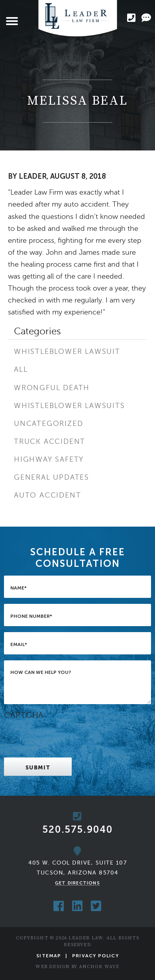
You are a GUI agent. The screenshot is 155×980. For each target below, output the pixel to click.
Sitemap (49, 956)
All (21, 369)
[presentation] (65, 736)
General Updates (52, 477)
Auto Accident (47, 495)
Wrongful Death (52, 388)
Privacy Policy (95, 956)
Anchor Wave (99, 967)
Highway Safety (49, 459)
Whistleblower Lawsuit (67, 351)
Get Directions (77, 883)
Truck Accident (50, 441)
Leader (33, 176)
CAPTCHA (24, 715)
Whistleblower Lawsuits (70, 406)
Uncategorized (48, 424)
